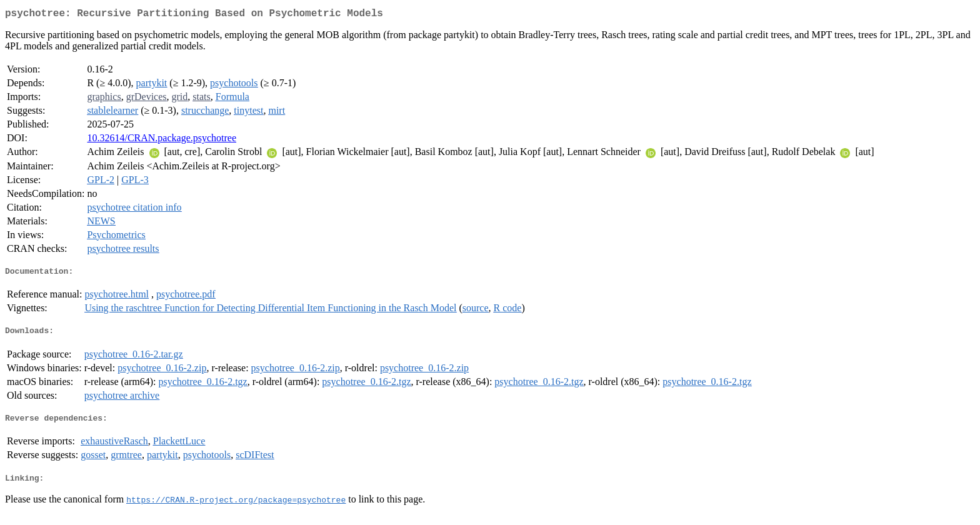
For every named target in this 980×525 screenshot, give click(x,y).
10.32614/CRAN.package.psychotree (162, 140)
